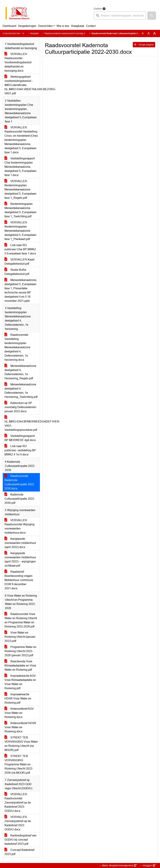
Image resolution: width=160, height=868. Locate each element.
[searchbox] (120, 16)
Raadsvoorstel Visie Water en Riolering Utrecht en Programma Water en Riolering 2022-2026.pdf (21, 620)
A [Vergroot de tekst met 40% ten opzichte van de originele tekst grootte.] (155, 33)
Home (25, 33)
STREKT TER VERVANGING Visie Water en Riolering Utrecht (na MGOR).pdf (21, 744)
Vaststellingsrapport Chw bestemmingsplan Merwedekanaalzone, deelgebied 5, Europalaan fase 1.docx (20, 167)
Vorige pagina (144, 45)
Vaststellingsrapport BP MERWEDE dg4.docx (20, 438)
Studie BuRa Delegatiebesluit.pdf (17, 272)
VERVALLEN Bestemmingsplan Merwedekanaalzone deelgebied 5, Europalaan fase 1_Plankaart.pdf (20, 231)
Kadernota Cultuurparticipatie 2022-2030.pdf (20, 499)
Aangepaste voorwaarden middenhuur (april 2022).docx (20, 543)
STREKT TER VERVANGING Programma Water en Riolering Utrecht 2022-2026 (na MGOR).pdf (19, 764)
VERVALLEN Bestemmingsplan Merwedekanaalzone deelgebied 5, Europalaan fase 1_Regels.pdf (20, 189)
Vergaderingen (27, 26)
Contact (91, 26)
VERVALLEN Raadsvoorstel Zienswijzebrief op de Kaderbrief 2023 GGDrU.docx (18, 803)
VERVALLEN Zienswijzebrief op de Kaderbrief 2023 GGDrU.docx (18, 823)
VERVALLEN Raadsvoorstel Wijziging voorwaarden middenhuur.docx (20, 526)
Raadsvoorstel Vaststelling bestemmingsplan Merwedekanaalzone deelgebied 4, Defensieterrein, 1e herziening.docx (17, 347)
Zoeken (98, 9)
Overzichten (45, 26)
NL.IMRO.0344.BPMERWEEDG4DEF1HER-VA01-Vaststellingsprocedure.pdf (22, 424)
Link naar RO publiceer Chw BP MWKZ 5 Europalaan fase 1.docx (20, 249)
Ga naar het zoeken (0, 2)
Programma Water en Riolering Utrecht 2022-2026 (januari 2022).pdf (20, 651)
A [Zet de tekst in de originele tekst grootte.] (143, 33)
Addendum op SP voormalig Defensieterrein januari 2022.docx (20, 407)
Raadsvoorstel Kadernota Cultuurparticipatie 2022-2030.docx (20, 482)
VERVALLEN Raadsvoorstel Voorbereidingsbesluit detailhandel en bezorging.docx (18, 62)
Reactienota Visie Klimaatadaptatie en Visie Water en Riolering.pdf (20, 666)
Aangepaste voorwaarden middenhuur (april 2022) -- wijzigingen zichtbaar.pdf (20, 559)
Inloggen (149, 865)
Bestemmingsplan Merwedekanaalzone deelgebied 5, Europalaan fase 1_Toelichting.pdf (20, 210)
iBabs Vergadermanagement (119, 865)
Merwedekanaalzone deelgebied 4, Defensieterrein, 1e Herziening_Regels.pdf (20, 372)
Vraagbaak (78, 26)
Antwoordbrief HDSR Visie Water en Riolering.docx (20, 727)
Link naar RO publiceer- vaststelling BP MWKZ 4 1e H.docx (20, 450)
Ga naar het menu (1, 2)
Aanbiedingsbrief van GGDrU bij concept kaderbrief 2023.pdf (20, 840)
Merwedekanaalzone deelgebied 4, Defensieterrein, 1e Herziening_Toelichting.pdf (21, 391)
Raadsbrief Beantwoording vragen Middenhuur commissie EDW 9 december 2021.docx (19, 580)
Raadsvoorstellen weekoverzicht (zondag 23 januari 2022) (72, 33)
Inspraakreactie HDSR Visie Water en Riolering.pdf (18, 698)
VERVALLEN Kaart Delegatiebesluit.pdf (19, 262)
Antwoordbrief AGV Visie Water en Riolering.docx (19, 713)
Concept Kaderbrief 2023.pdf (19, 852)
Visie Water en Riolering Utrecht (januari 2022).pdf (20, 637)
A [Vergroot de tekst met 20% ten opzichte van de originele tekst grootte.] (149, 33)
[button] (152, 16)
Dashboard (9, 26)
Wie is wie (63, 26)
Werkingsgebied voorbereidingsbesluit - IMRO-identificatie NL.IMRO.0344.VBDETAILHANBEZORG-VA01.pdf (22, 85)
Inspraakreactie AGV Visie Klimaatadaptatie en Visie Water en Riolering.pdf (20, 682)
